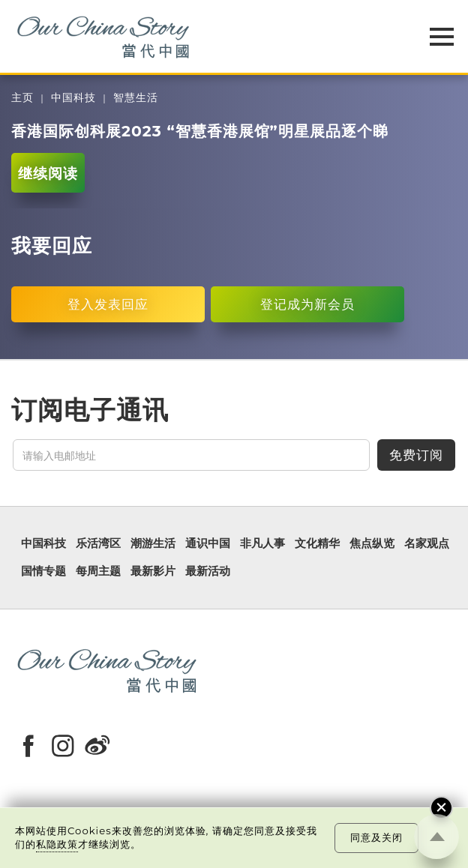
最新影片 (153, 572)
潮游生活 (153, 544)
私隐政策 (57, 844)
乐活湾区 (98, 544)
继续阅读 (48, 173)
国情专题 (43, 572)
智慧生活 (136, 98)
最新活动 (208, 572)
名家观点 (427, 544)
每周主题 (98, 572)
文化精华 (317, 544)
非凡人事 (262, 544)
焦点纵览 (372, 544)
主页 (22, 98)
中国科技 (73, 98)
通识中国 (208, 544)
